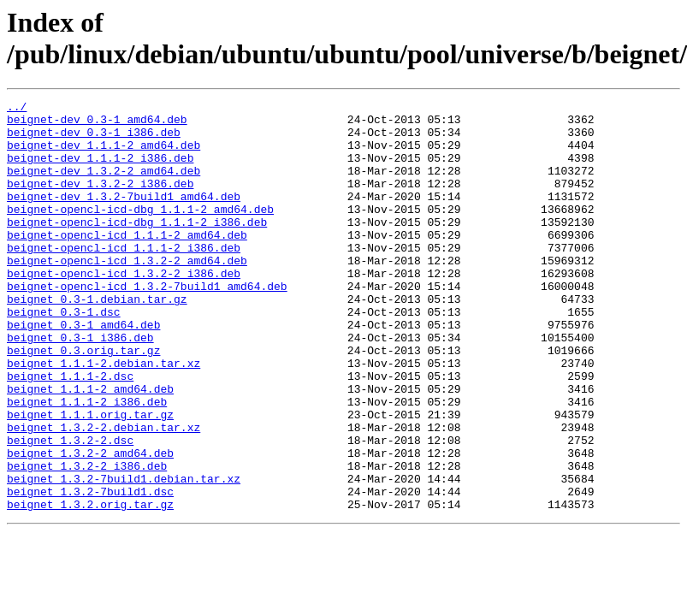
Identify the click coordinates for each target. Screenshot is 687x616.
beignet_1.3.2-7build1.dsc (90, 571)
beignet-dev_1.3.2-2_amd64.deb (104, 186)
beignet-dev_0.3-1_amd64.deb (97, 124)
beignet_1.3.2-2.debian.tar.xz (104, 494)
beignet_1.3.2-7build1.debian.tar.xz (124, 555)
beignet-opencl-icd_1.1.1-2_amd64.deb (127, 263)
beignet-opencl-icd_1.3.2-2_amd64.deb (127, 293)
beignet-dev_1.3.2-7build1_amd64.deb (124, 216)
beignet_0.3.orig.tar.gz (83, 401)
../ (17, 109)
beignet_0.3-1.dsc (64, 355)
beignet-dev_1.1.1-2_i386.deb (100, 170)
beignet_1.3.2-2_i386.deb (87, 540)
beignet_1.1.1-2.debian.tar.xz (104, 417)
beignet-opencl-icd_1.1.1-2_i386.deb (124, 278)
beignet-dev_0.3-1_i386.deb (94, 139)
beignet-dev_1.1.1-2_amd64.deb (104, 155)
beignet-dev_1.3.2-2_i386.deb (100, 201)
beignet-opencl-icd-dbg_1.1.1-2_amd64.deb (140, 232)
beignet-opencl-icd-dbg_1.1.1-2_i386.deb (137, 247)
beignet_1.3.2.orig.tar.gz (90, 586)
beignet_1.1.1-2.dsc (70, 432)
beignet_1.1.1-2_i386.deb (87, 463)
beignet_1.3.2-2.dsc (70, 509)
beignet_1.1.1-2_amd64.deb (90, 447)
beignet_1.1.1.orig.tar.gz (90, 478)
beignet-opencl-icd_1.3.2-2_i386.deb (124, 309)
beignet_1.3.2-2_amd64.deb (90, 524)
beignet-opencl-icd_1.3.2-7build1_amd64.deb (147, 324)
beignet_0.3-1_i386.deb (80, 386)
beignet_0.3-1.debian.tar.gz (97, 340)
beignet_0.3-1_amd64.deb (83, 370)
